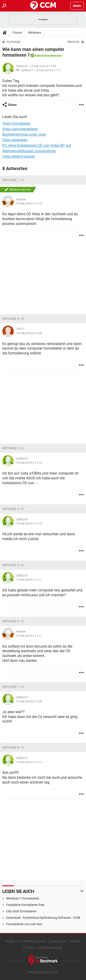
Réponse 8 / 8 (13, 748)
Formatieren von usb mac (24, 924)
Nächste (73, 42)
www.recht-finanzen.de (43, 972)
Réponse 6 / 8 (13, 621)
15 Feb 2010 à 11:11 (48, 70)
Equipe (10, 941)
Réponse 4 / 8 (13, 509)
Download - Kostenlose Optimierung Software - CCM (43, 918)
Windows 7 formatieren (23, 898)
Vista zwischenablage (20, 129)
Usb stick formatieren (21, 911)
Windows (35, 33)
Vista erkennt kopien (19, 156)
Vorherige (14, 42)
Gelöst (39, 56)
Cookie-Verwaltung (50, 948)
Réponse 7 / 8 (13, 687)
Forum (17, 33)
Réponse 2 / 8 (13, 319)
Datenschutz (58, 941)
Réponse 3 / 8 (13, 448)
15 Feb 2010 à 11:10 (29, 203)
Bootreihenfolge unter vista (24, 134)
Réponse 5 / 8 (13, 565)
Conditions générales (33, 941)
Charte (29, 948)
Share (12, 105)
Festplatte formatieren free (25, 905)
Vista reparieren (15, 140)
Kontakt (75, 941)
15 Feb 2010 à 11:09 (29, 333)
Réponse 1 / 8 (13, 180)
